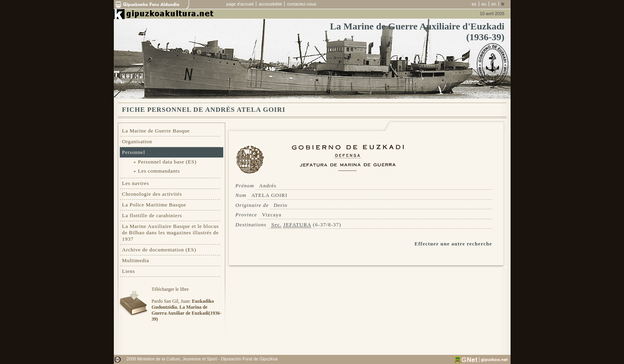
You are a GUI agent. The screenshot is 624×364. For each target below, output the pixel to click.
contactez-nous (301, 4)
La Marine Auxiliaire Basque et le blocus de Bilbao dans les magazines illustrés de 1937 (171, 233)
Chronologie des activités (152, 194)
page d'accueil (240, 4)
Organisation (137, 141)
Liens (129, 271)
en (494, 4)
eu (484, 4)
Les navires (136, 183)
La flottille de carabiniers (152, 215)
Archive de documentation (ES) (159, 250)
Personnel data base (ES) (167, 162)
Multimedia (136, 260)
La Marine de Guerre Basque (156, 131)
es (474, 4)
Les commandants (159, 171)
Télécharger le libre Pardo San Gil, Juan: (186, 304)
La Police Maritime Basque (154, 205)
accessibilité (270, 4)
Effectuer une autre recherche (453, 244)
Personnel (134, 152)
